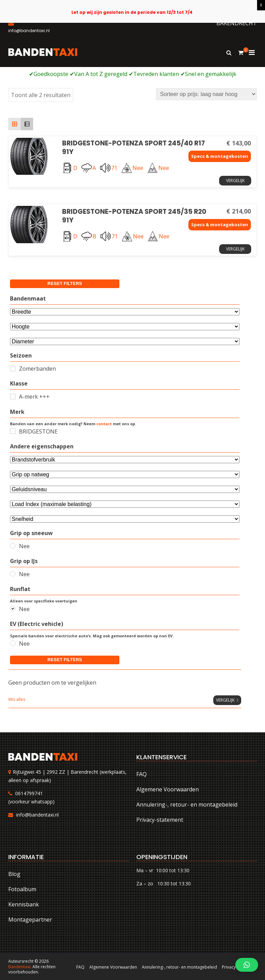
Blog (14, 874)
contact (104, 424)
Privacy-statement (160, 820)
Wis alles (17, 699)
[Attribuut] (125, 327)
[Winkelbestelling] (206, 94)
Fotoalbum (22, 889)
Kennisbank (24, 904)
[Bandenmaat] (125, 312)
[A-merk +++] (13, 397)
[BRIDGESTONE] (13, 431)
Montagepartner (30, 920)
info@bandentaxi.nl (37, 815)
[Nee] (13, 546)
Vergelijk (235, 180)
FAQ (141, 774)
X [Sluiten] (261, 5)
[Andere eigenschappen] (125, 460)
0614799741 (29, 793)
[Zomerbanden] (13, 369)
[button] (247, 965)
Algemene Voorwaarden (168, 789)
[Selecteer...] (125, 341)
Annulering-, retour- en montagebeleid (187, 805)
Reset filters (65, 283)
